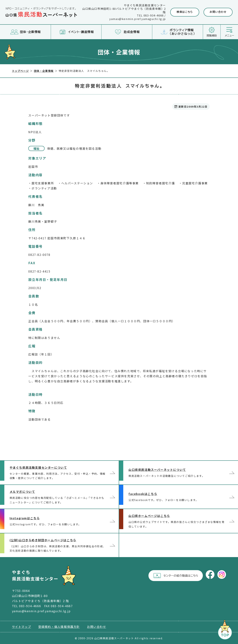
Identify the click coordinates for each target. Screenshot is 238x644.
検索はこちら (185, 12)
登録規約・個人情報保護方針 (59, 627)
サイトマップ (22, 627)
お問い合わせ (218, 12)
